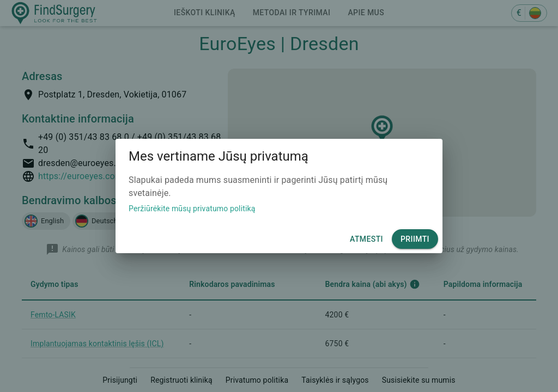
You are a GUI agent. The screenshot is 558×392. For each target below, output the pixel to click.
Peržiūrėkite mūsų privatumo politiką (192, 209)
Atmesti (366, 239)
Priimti (415, 239)
